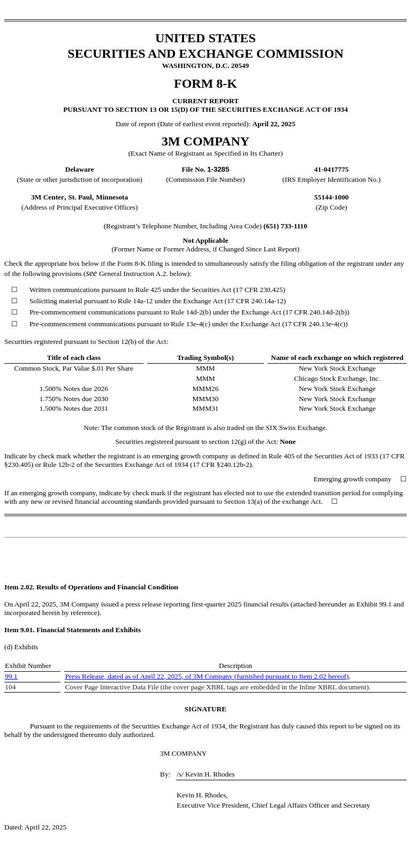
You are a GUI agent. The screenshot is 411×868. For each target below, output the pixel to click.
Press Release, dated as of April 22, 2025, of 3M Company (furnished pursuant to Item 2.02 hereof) (207, 676)
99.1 (11, 676)
